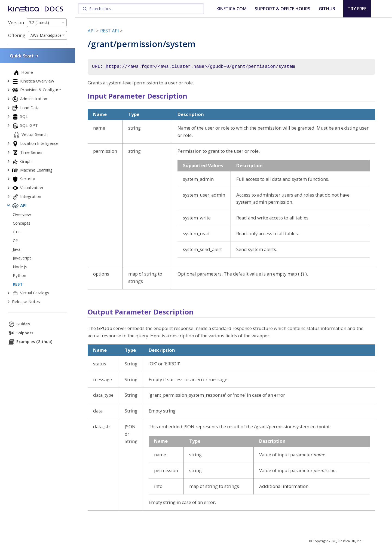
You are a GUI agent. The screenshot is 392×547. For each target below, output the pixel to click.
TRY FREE (357, 9)
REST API (110, 31)
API (91, 31)
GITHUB (327, 9)
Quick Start (24, 56)
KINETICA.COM (232, 9)
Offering (17, 35)
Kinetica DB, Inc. (350, 541)
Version (16, 23)
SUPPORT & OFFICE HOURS (283, 9)
